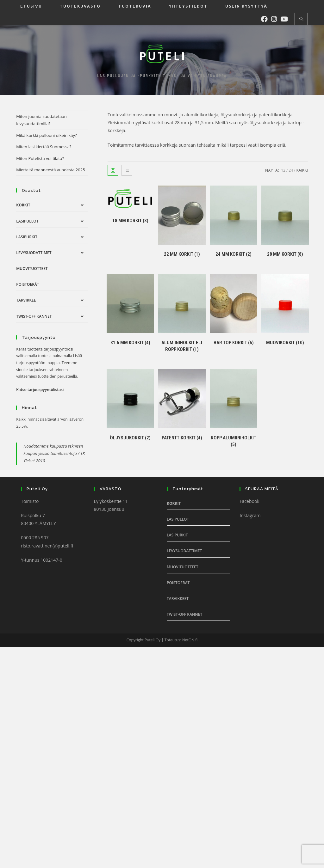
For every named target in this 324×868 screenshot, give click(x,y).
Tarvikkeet (27, 300)
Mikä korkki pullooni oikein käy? (47, 135)
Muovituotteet (32, 269)
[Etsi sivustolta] (301, 19)
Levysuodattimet (34, 253)
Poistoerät (28, 284)
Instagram (250, 515)
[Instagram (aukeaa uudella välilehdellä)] (276, 18)
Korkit (23, 205)
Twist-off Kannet (34, 316)
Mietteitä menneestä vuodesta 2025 (50, 170)
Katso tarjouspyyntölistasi (40, 390)
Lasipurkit (27, 237)
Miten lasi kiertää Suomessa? (44, 147)
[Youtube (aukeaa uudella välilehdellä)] (286, 18)
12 (283, 170)
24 (291, 170)
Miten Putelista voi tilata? (40, 158)
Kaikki (302, 170)
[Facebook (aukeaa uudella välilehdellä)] (266, 18)
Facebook (249, 501)
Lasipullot (27, 221)
